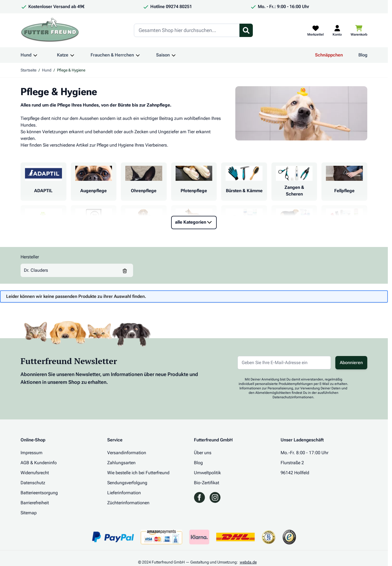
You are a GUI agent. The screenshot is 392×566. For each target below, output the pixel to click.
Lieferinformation (124, 493)
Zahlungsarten (121, 463)
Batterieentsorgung (39, 493)
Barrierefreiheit (35, 503)
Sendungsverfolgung (127, 483)
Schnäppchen (329, 55)
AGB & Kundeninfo (39, 463)
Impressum (32, 453)
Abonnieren (351, 363)
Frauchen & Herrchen (112, 55)
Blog (363, 55)
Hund (26, 55)
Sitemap (29, 513)
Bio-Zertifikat (207, 483)
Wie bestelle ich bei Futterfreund (138, 473)
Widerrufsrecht (35, 473)
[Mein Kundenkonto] (337, 30)
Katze (63, 55)
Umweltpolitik (207, 473)
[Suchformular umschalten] (246, 30)
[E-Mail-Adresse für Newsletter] (284, 363)
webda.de (248, 562)
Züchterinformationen (128, 503)
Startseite (28, 70)
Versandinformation (127, 453)
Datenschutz (33, 483)
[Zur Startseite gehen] (50, 30)
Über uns (203, 453)
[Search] (187, 30)
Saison (163, 55)
